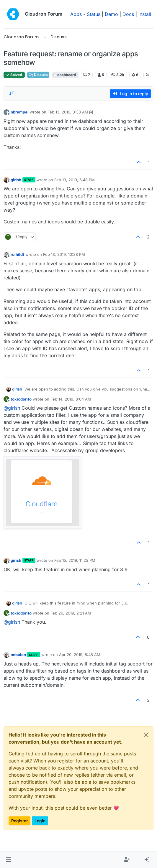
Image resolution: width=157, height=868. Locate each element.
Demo (111, 14)
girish (16, 180)
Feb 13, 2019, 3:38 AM (68, 112)
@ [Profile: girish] (12, 408)
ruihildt (17, 254)
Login (40, 821)
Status (94, 14)
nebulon (18, 655)
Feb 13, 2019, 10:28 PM (64, 254)
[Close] (146, 735)
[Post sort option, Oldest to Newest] (12, 93)
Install (145, 14)
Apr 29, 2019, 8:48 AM (80, 655)
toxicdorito (21, 399)
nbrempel (20, 112)
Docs (128, 14)
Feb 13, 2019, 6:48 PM (75, 180)
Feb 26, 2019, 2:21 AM (71, 613)
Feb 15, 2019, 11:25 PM (75, 560)
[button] (8, 860)
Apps (76, 14)
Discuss (38, 75)
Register (19, 821)
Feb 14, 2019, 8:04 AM (71, 399)
